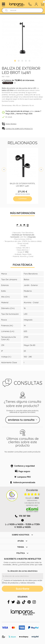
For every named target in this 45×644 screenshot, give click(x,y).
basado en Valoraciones (32, 499)
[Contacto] (30, 4)
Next (41, 169)
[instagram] (34, 602)
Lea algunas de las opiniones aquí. (32, 504)
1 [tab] (15, 61)
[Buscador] (6, 10)
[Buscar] (25, 10)
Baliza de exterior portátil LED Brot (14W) (22, 185)
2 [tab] (19, 61)
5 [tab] (30, 61)
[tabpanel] (22, 38)
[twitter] (13, 602)
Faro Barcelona (27, 233)
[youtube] (18, 602)
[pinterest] (29, 602)
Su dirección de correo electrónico (22, 571)
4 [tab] (26, 61)
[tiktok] (24, 602)
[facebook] (9, 602)
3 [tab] (23, 61)
